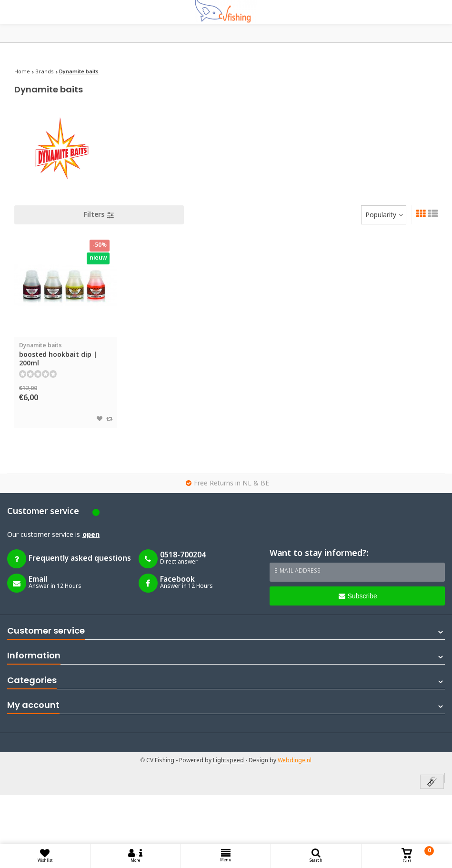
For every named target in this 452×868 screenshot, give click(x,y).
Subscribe (358, 596)
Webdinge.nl (295, 761)
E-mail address (297, 571)
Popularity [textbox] (381, 215)
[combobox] (384, 215)
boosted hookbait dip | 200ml (66, 355)
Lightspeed (228, 761)
